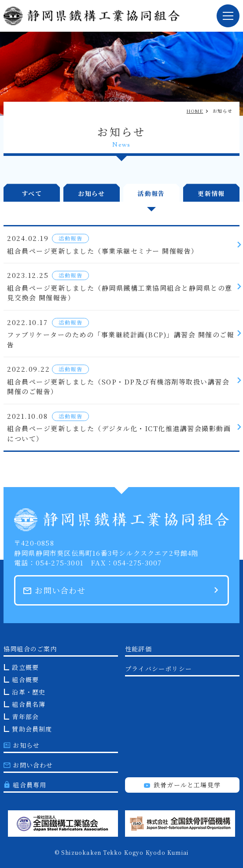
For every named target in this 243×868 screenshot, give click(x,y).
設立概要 (25, 667)
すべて (32, 193)
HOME (195, 111)
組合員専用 (25, 785)
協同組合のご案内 (30, 649)
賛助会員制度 (32, 729)
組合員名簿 (29, 704)
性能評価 (138, 649)
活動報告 (151, 193)
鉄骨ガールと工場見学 (182, 785)
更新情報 (211, 193)
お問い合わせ (55, 590)
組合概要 (25, 680)
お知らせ (92, 193)
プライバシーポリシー (158, 669)
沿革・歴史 (29, 692)
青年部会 (25, 717)
